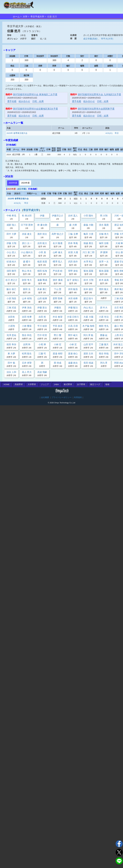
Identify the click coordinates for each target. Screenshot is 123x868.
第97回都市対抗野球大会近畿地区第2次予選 (35, 109)
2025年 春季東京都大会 (17, 133)
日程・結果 (38, 101)
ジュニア (45, 384)
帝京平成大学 (37, 17)
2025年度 (13, 183)
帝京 (117, 133)
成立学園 (22, 189)
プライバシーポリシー (62, 397)
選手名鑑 (12, 101)
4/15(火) (109, 133)
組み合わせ (24, 101)
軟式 (68, 384)
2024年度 (25, 183)
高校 (19, 384)
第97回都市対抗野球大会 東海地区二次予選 (35, 94)
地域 (107, 384)
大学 (25, 17)
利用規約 (78, 397)
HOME (7, 384)
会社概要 (45, 397)
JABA (56, 384)
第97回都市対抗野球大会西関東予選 (96, 109)
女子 (81, 384)
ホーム (16, 17)
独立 (95, 384)
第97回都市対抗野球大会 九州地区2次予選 (99, 94)
